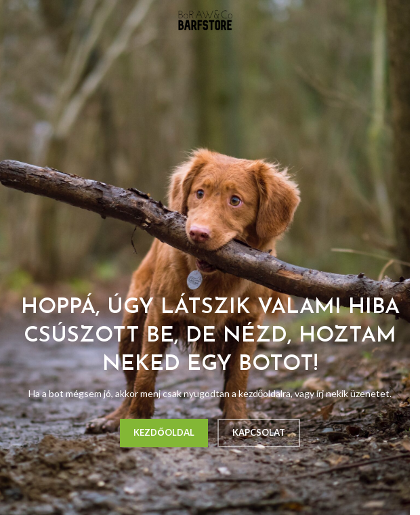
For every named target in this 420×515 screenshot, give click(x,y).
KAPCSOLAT (259, 432)
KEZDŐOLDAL (164, 432)
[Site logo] (205, 19)
